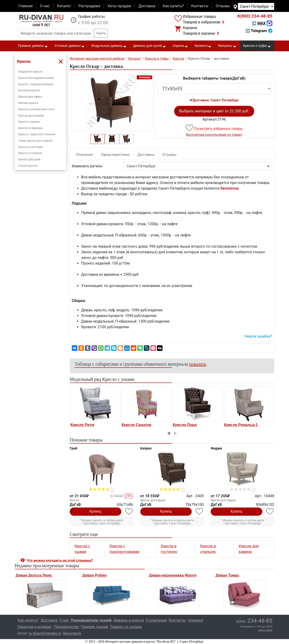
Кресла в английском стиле (36, 109)
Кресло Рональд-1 (241, 425)
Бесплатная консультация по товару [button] (214, 135)
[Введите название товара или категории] (56, 33)
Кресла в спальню (30, 153)
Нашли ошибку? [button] (258, 336)
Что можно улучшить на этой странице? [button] (60, 560)
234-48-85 (255, 16)
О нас (45, 6)
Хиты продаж (119, 6)
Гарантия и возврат (35, 627)
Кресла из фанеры (31, 128)
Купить (96, 511)
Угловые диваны (70, 46)
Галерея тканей (94, 627)
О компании (156, 620)
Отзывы (223, 6)
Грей (73, 448)
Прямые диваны (33, 46)
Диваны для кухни (150, 46)
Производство (67, 627)
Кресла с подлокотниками (36, 84)
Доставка (147, 6)
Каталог (64, 6)
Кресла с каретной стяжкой (37, 134)
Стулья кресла (28, 166)
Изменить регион (87, 166)
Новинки (195, 620)
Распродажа (89, 6)
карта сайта (265, 630)
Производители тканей (91, 620)
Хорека (180, 46)
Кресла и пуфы (257, 46)
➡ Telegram (259, 31)
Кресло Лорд (185, 425)
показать (198, 364)
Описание (84, 155)
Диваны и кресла (129, 620)
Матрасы (227, 46)
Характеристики (115, 155)
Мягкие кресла (28, 103)
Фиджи (216, 448)
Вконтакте (72, 633)
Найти (101, 33)
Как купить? (173, 6)
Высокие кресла (29, 90)
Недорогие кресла (30, 72)
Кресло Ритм (82, 425)
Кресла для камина (31, 116)
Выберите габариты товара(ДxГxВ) (214, 78)
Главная (26, 6)
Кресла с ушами (29, 122)
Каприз (146, 448)
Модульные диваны (109, 46)
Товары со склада (126, 627)
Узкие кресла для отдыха (35, 141)
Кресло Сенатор (136, 425)
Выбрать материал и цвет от (214, 111)
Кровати (203, 46)
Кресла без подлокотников (36, 78)
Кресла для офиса (30, 97)
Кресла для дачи (29, 159)
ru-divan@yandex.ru (45, 633)
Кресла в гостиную (31, 147)
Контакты (200, 6)
